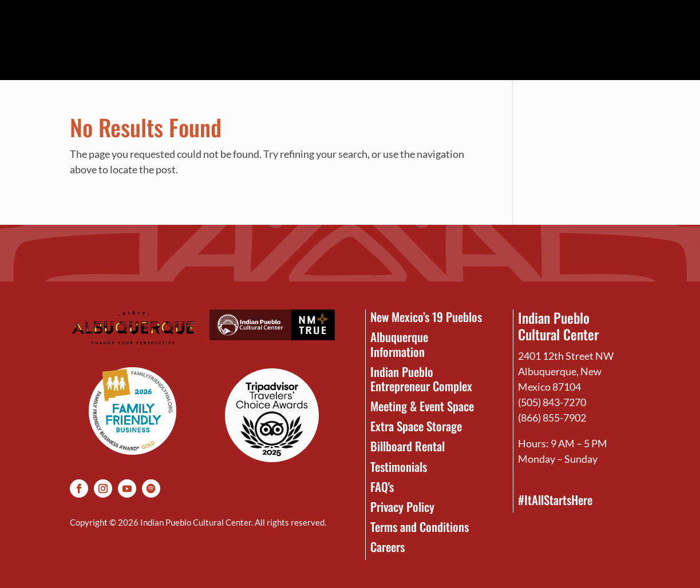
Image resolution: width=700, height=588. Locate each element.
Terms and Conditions (420, 527)
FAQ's (382, 486)
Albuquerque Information (399, 344)
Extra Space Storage (416, 426)
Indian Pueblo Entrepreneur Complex (421, 379)
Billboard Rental (408, 446)
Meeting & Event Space (422, 406)
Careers (387, 547)
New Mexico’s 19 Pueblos (426, 317)
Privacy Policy (402, 506)
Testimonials (399, 466)
